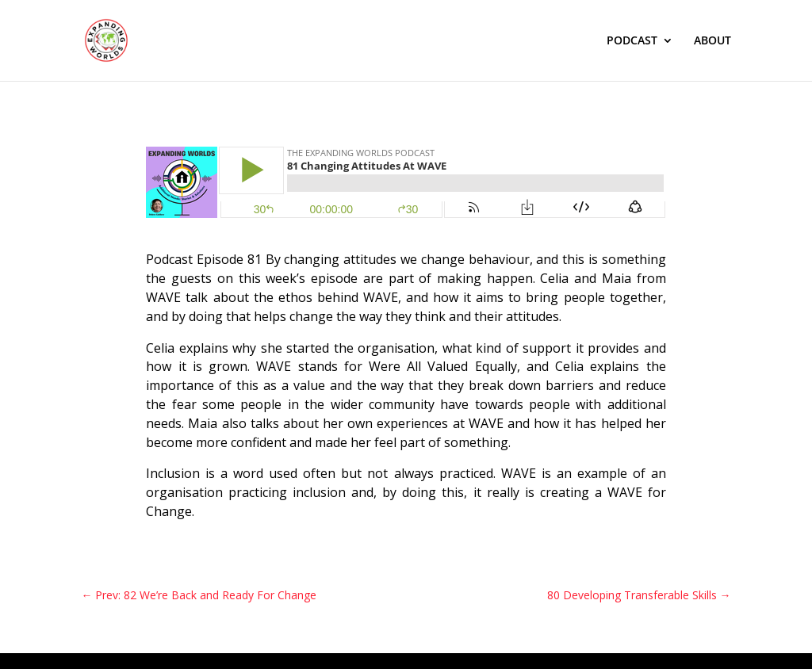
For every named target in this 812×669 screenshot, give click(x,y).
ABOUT (712, 41)
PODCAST (632, 41)
